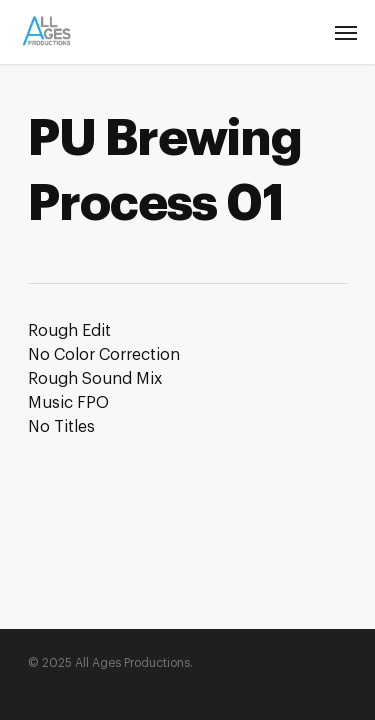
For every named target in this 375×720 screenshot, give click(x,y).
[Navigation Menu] (346, 32)
